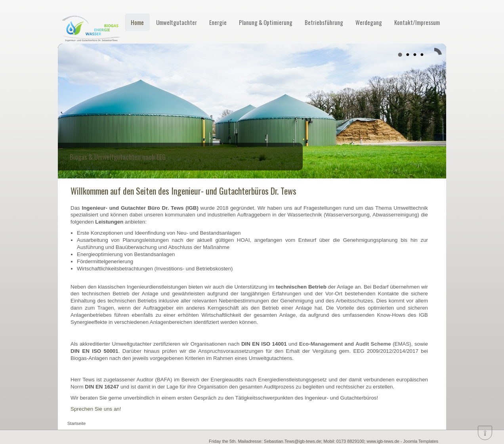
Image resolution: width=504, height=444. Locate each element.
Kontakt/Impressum (417, 22)
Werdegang (369, 22)
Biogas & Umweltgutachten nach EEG (118, 157)
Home (137, 22)
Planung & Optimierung (266, 22)
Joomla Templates (421, 441)
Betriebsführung (324, 22)
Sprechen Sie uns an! (96, 409)
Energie (218, 22)
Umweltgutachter (177, 22)
